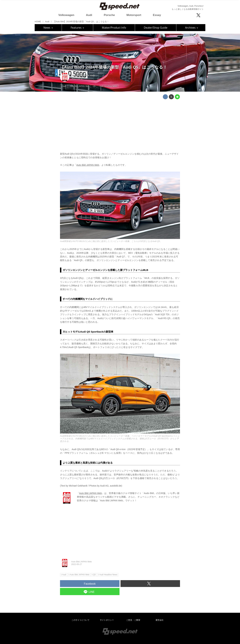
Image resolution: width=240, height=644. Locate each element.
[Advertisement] (120, 125)
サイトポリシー (107, 620)
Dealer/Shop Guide (156, 28)
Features (77, 28)
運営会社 (159, 620)
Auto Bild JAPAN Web (83, 75)
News (48, 28)
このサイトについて (80, 620)
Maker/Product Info (114, 28)
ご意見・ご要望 (133, 620)
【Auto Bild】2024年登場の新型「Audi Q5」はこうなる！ (113, 67)
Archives (192, 28)
